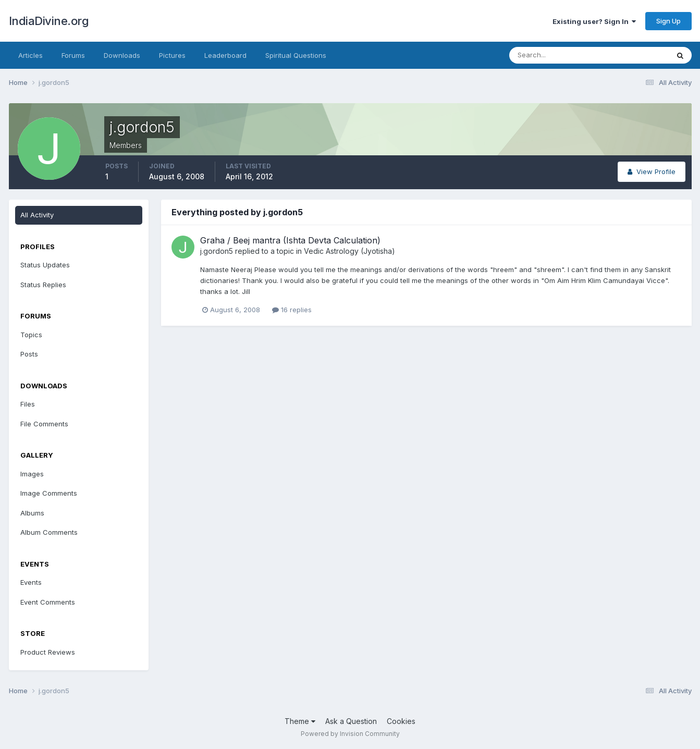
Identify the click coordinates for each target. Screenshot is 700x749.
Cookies (401, 721)
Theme (300, 721)
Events (31, 582)
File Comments (44, 424)
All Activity (37, 215)
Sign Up (668, 21)
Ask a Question (351, 721)
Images (32, 474)
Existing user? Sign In (594, 21)
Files (28, 404)
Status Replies (43, 285)
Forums (73, 55)
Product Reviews (48, 652)
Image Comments (49, 493)
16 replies (292, 310)
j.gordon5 (217, 251)
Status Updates (45, 265)
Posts (29, 354)
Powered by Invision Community (350, 734)
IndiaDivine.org (49, 21)
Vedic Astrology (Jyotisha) (349, 251)
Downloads (122, 55)
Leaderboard (225, 55)
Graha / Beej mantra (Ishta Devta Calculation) (290, 240)
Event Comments (48, 602)
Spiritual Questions (296, 55)
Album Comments (49, 532)
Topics (31, 335)
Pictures (172, 55)
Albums (32, 513)
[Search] (555, 55)
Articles (30, 55)
